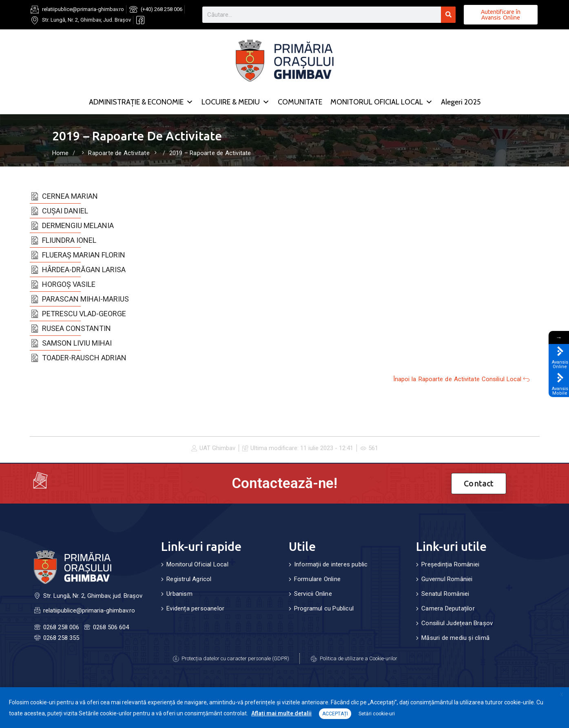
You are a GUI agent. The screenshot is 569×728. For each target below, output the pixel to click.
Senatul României (445, 594)
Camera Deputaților (448, 608)
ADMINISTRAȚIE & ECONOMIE (141, 102)
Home (61, 153)
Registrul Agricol (189, 579)
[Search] (448, 15)
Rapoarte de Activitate (119, 153)
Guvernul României (447, 579)
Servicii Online (313, 594)
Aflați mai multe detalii (281, 713)
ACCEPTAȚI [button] (335, 714)
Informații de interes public (331, 564)
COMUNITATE (300, 102)
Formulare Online (317, 579)
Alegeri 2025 (461, 102)
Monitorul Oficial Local (197, 564)
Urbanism (179, 594)
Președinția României (450, 564)
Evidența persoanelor (195, 608)
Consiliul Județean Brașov (457, 623)
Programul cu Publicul (324, 608)
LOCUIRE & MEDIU (236, 102)
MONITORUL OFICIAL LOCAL (382, 102)
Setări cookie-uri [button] (377, 714)
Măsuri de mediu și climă (455, 638)
